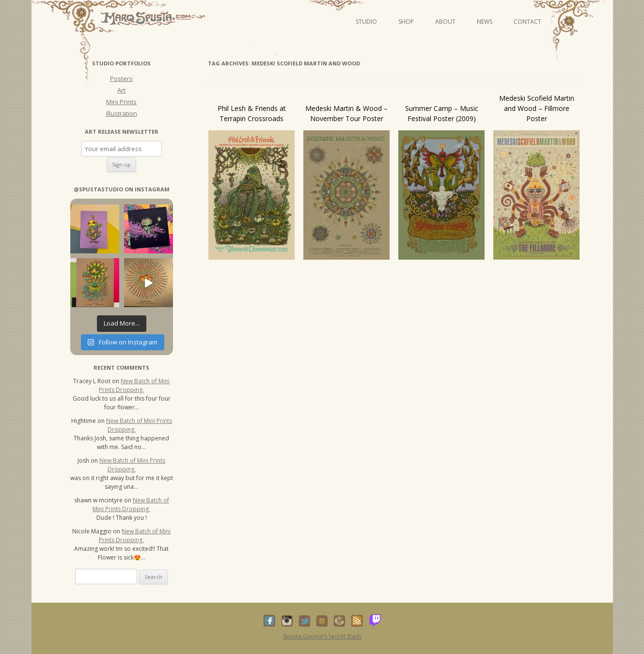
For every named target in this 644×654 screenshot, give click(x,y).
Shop (406, 22)
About (445, 22)
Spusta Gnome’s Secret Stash (322, 636)
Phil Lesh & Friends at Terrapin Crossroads (252, 113)
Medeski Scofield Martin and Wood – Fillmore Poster (537, 108)
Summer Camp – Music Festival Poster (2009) (442, 113)
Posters (121, 78)
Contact (527, 22)
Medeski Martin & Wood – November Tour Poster (346, 113)
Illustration (122, 113)
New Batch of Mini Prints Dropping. (134, 385)
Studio (366, 22)
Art (121, 90)
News (485, 22)
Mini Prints (121, 102)
